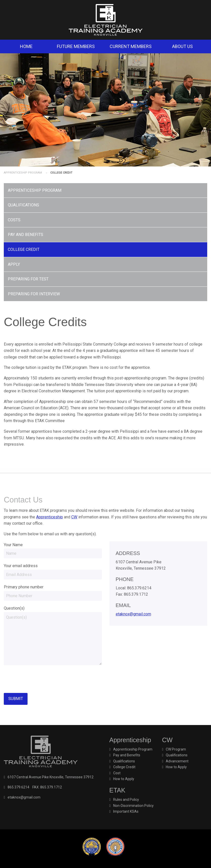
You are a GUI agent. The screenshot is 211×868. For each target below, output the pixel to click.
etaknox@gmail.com (133, 614)
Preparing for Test (28, 279)
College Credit (24, 249)
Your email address (21, 566)
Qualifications (24, 205)
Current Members (131, 46)
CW (74, 517)
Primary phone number (24, 587)
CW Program (176, 749)
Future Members (76, 46)
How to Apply (124, 779)
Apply (14, 264)
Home (26, 46)
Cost (117, 773)
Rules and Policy (126, 800)
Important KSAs (126, 811)
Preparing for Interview (34, 294)
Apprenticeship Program (23, 173)
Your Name (13, 545)
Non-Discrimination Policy (133, 806)
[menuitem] (26, 46)
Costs (14, 220)
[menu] (105, 242)
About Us (182, 46)
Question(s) (14, 608)
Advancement (177, 761)
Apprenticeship (50, 517)
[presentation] (42, 679)
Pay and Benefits (26, 235)
